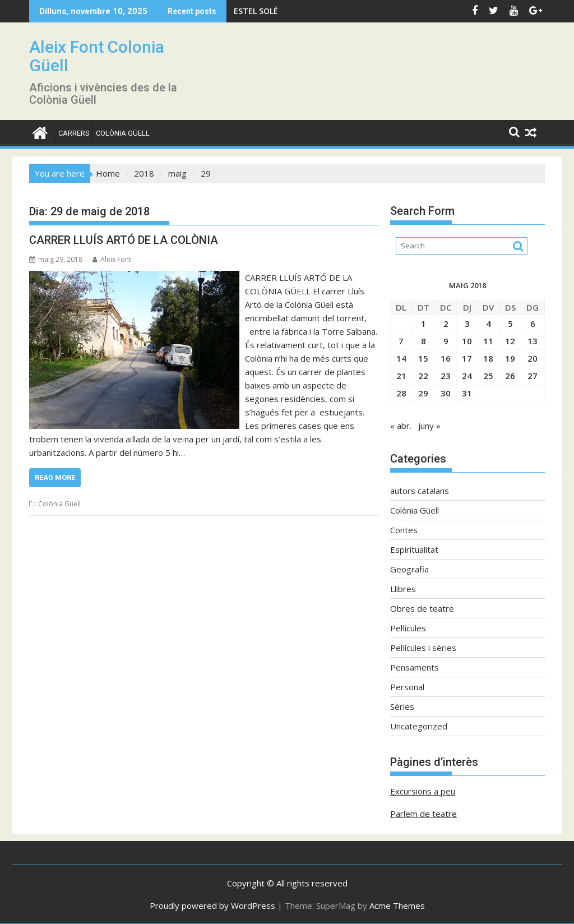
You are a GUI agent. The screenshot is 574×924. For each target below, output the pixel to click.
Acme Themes (397, 905)
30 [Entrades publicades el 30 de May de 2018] (446, 393)
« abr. (401, 426)
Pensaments (415, 667)
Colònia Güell (123, 133)
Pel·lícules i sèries (423, 648)
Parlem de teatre (423, 814)
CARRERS (74, 133)
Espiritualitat (414, 549)
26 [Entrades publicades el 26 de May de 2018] (510, 376)
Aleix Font (112, 259)
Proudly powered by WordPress (212, 905)
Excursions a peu (423, 791)
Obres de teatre (422, 608)
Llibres (403, 589)
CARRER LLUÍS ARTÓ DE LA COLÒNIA (124, 240)
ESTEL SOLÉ (256, 11)
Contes (404, 530)
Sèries (402, 706)
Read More (55, 477)
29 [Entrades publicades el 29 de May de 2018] (423, 393)
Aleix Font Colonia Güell (97, 56)
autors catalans (420, 491)
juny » (429, 426)
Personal (407, 687)
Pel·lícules (408, 628)
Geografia (409, 569)
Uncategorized (419, 726)
